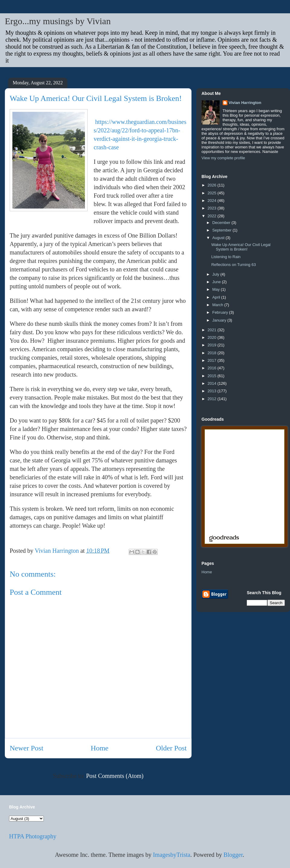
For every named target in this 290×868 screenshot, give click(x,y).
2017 (213, 360)
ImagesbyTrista (172, 855)
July (216, 274)
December (222, 223)
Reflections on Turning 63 (233, 265)
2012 (213, 399)
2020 (213, 337)
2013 (213, 391)
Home (100, 748)
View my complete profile (223, 158)
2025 (213, 193)
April (217, 297)
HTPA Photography (33, 836)
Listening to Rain (226, 257)
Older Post (171, 748)
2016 (213, 368)
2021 (213, 330)
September (222, 230)
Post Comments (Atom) (115, 776)
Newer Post (26, 748)
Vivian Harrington (245, 103)
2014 (213, 383)
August (219, 238)
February (221, 312)
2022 (213, 216)
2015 (213, 376)
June (217, 282)
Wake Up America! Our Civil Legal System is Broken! (241, 247)
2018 (213, 353)
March (218, 305)
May (217, 289)
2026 (213, 185)
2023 (213, 208)
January (220, 320)
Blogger (233, 855)
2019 (213, 345)
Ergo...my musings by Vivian (58, 21)
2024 (213, 201)
